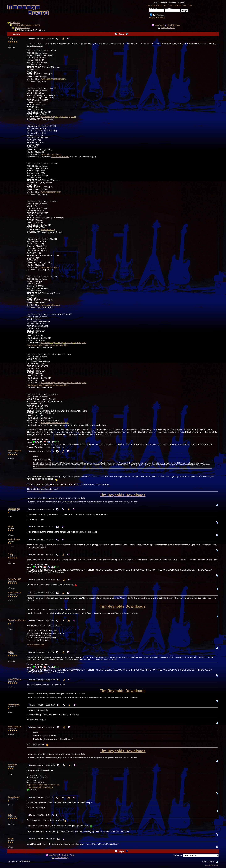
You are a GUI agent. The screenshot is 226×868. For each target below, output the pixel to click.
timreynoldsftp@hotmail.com (40, 787)
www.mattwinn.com (60, 157)
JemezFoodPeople (17, 620)
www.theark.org (48, 230)
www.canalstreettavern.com (53, 79)
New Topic (159, 25)
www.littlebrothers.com (51, 192)
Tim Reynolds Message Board (26, 25)
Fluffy (10, 38)
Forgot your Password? (157, 18)
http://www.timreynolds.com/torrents (43, 785)
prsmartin (12, 765)
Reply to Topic (174, 25)
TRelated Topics (22, 28)
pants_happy (14, 539)
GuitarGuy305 (14, 579)
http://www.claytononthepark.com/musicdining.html (63, 343)
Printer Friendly (167, 28)
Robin (11, 526)
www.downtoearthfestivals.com (55, 423)
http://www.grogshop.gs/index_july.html (58, 117)
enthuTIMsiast (15, 451)
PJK (10, 815)
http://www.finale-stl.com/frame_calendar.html (48, 345)
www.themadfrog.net (50, 267)
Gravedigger (14, 509)
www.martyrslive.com (50, 305)
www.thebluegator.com (51, 154)
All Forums (15, 23)
